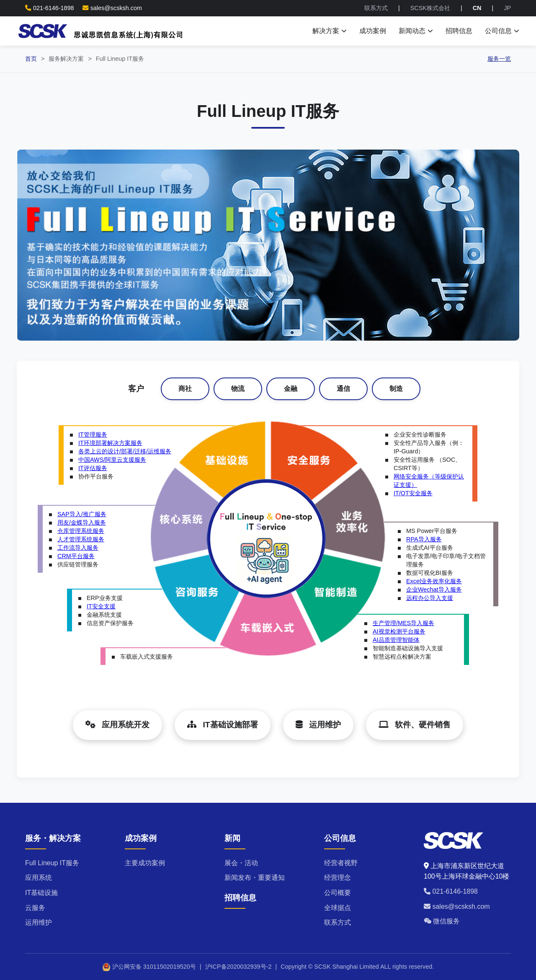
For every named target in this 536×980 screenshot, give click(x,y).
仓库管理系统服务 (81, 531)
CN (477, 8)
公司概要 (338, 893)
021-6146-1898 (451, 891)
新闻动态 (416, 31)
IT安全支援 (101, 606)
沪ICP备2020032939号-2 (238, 967)
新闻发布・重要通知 (255, 878)
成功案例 (373, 31)
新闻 (232, 838)
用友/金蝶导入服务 (82, 522)
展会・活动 (241, 863)
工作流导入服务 (78, 548)
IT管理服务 (93, 434)
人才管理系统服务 (81, 539)
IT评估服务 (93, 468)
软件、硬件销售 (415, 725)
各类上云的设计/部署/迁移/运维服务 (125, 451)
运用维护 (318, 725)
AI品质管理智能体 (396, 640)
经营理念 (338, 878)
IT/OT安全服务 (413, 493)
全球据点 (338, 908)
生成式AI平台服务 (430, 548)
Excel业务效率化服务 (434, 581)
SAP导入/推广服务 (82, 514)
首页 (31, 59)
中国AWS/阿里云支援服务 (112, 460)
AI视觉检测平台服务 (399, 631)
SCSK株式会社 (430, 8)
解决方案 (330, 31)
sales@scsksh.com (116, 8)
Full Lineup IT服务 (52, 863)
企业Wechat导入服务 (434, 590)
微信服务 (442, 921)
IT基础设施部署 (222, 725)
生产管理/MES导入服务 (403, 623)
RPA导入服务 (424, 539)
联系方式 (376, 8)
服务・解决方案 (53, 838)
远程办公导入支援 (430, 598)
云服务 (35, 908)
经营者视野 (341, 863)
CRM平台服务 (76, 556)
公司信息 (502, 31)
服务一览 (499, 59)
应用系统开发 (117, 725)
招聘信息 (459, 31)
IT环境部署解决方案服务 (110, 443)
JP (507, 8)
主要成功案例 (145, 863)
